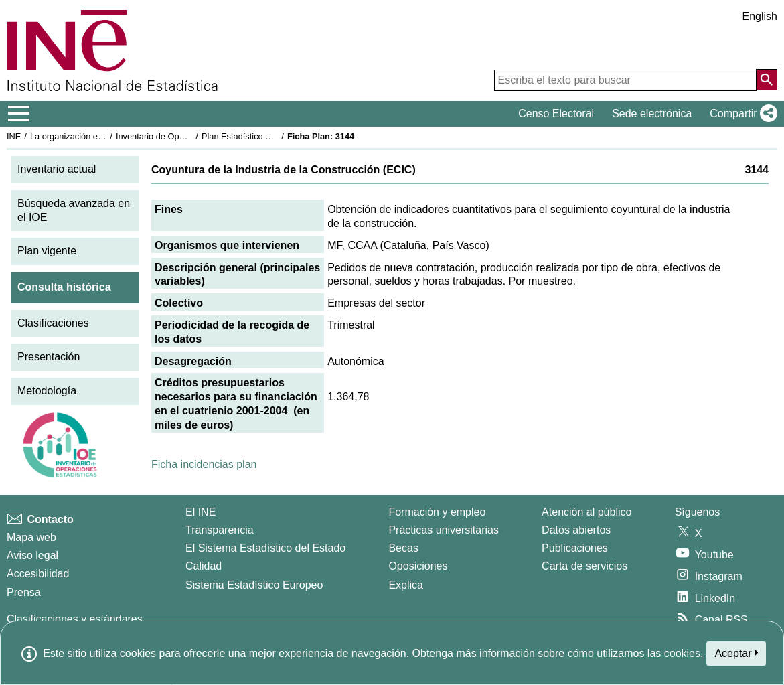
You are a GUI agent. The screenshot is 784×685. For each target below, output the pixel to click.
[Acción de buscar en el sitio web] (767, 80)
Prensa (24, 592)
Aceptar (736, 653)
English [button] (760, 16)
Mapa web (31, 537)
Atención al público (586, 512)
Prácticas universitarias (444, 530)
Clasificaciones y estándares (75, 619)
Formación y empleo (437, 512)
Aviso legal (32, 555)
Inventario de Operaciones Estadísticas (190, 136)
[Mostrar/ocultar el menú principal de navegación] (19, 114)
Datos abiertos (576, 530)
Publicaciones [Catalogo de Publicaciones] (575, 548)
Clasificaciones (53, 323)
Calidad (204, 566)
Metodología (47, 391)
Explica (406, 585)
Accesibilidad (38, 574)
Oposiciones (418, 566)
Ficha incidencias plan (204, 464)
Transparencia (220, 530)
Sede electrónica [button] (652, 113)
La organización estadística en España (104, 136)
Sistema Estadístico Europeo (254, 585)
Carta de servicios (584, 566)
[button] (741, 114)
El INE (201, 512)
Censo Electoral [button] (556, 113)
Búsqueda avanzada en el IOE (74, 210)
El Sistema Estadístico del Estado (265, 548)
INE (14, 136)
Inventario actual (57, 169)
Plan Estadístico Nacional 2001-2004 (272, 136)
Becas (403, 548)
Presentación (49, 357)
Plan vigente (47, 251)
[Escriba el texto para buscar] (625, 80)
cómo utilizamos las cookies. (636, 653)
